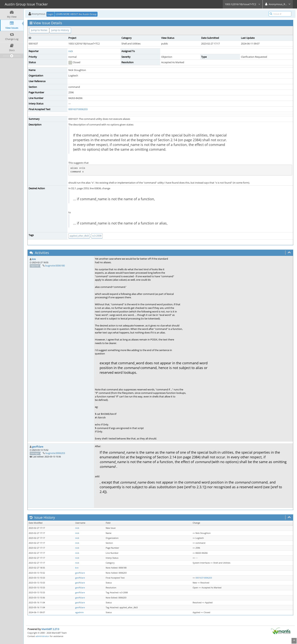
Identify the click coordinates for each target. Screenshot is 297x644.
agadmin (79, 612)
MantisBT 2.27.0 (50, 629)
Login (50, 14)
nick (71, 51)
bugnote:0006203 (55, 453)
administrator (42, 636)
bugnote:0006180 (55, 266)
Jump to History (60, 30)
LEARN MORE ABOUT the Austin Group (76, 14)
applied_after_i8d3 (79, 236)
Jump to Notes (39, 30)
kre (34, 259)
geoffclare (38, 447)
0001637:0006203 (78, 109)
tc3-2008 (97, 236)
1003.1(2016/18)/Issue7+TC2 (243, 4)
